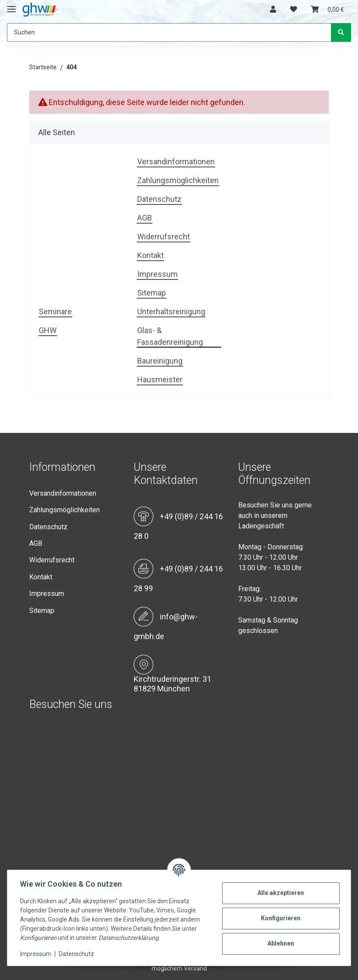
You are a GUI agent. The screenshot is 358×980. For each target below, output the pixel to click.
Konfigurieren (280, 918)
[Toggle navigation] (11, 5)
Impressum (157, 274)
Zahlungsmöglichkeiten (178, 180)
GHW (48, 330)
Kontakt (150, 255)
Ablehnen (280, 943)
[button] (273, 10)
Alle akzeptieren (280, 893)
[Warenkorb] (328, 10)
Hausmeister (160, 379)
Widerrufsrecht (164, 236)
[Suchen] (169, 32)
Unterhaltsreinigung (171, 311)
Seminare (55, 311)
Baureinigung (160, 361)
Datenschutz (159, 199)
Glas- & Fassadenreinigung (170, 336)
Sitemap (152, 293)
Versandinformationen (176, 162)
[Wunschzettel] (294, 10)
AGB (145, 218)
